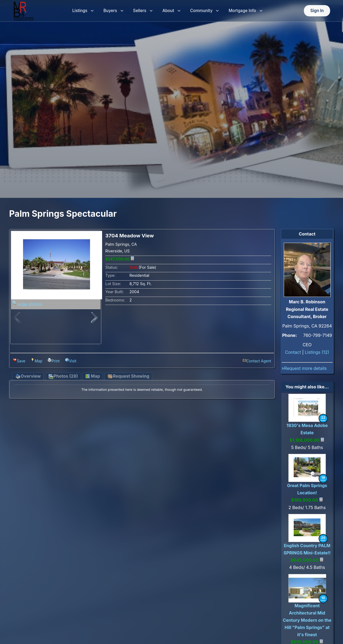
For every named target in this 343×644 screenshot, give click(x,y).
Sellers (143, 11)
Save (21, 361)
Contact (293, 352)
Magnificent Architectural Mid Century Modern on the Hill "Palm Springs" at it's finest (307, 620)
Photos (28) (63, 376)
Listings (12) (317, 352)
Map (38, 361)
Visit (73, 361)
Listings (83, 11)
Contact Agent (259, 361)
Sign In (317, 11)
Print (56, 361)
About (171, 11)
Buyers (113, 11)
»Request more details (304, 368)
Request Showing (128, 376)
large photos (30, 304)
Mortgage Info (245, 11)
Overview (28, 376)
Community (205, 11)
